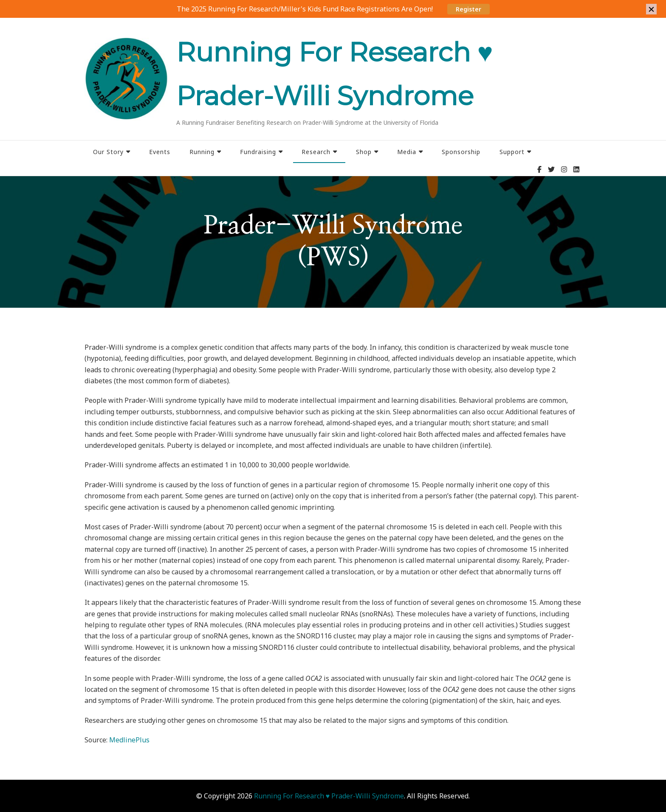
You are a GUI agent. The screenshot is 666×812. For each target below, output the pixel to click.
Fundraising (258, 152)
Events (160, 152)
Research (316, 152)
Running (202, 152)
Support (512, 152)
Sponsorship (461, 152)
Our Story (108, 152)
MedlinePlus (129, 740)
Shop (364, 152)
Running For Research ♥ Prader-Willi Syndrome (329, 796)
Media (407, 152)
